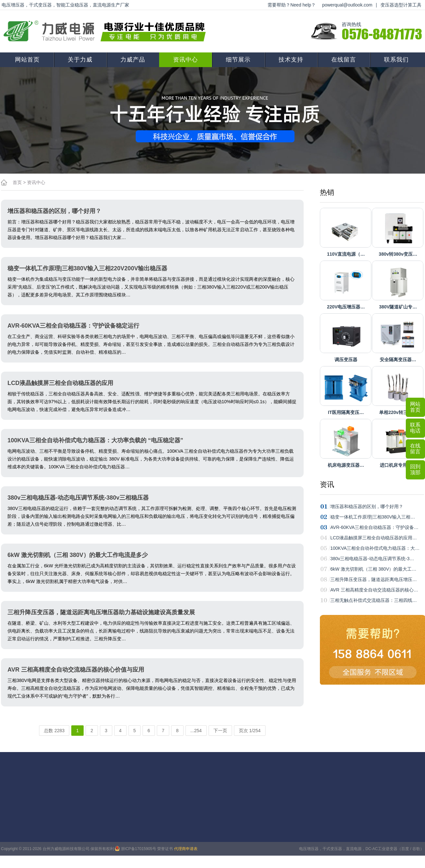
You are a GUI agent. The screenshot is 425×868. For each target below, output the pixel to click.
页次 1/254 (250, 731)
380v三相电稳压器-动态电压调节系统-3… (372, 559)
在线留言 (344, 60)
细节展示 (238, 60)
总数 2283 (54, 731)
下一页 (220, 731)
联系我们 (396, 60)
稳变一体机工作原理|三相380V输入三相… (373, 517)
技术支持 (291, 60)
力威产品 (133, 60)
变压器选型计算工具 (401, 5)
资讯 (327, 484)
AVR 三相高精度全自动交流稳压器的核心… (374, 590)
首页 (17, 182)
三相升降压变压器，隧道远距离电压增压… (374, 579)
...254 (196, 731)
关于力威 (80, 60)
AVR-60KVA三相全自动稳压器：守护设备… (374, 527)
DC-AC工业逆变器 (381, 849)
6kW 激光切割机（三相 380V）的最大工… (373, 569)
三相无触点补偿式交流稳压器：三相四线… (374, 600)
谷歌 (416, 849)
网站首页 (27, 60)
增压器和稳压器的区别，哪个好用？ (367, 506)
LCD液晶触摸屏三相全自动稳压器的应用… (374, 538)
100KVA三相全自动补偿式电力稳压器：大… (375, 548)
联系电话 (415, 428)
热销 (327, 192)
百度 (405, 849)
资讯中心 (185, 60)
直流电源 (354, 849)
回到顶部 (415, 470)
